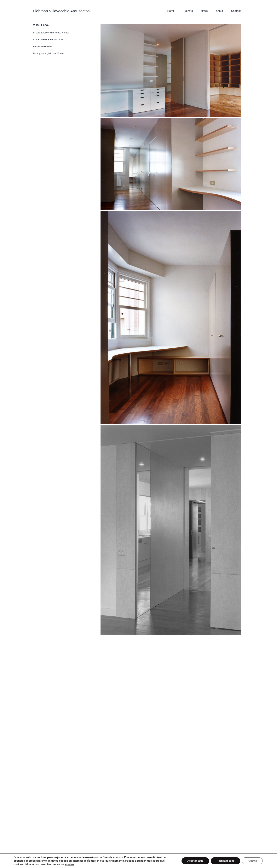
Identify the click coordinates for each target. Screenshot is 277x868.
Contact (236, 11)
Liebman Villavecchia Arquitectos (61, 11)
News (204, 11)
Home (171, 11)
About (219, 11)
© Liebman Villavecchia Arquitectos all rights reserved (62, 855)
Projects (188, 11)
